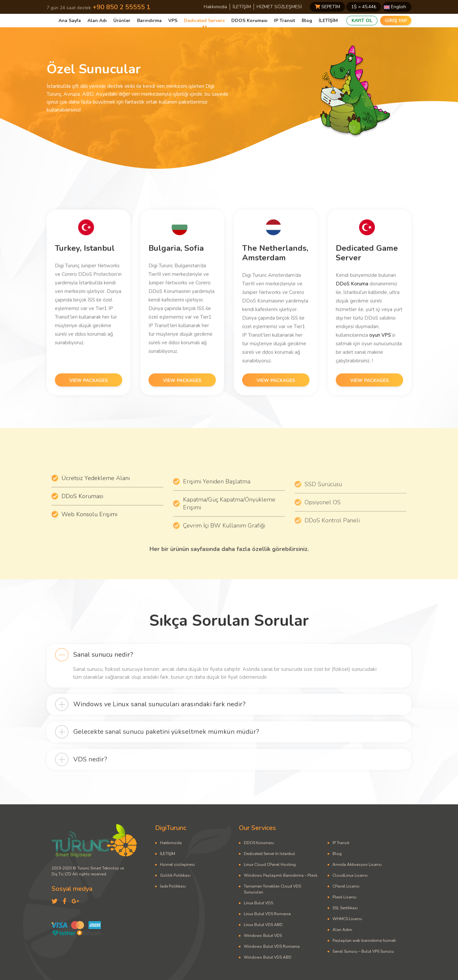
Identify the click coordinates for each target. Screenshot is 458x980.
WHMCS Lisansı (347, 919)
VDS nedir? (90, 780)
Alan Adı (97, 21)
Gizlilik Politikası (175, 875)
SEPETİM (327, 7)
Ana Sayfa (70, 21)
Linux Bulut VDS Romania (267, 914)
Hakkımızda (215, 7)
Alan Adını (342, 930)
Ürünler (122, 21)
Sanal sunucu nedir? (103, 673)
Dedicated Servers (204, 21)
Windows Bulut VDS (263, 936)
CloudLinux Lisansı (350, 875)
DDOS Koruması (249, 21)
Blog (307, 21)
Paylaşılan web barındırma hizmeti (364, 941)
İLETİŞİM (242, 7)
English (395, 7)
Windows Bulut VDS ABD (268, 957)
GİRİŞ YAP (396, 21)
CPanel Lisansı (346, 886)
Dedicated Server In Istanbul (269, 854)
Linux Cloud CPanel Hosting (270, 865)
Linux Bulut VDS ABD (263, 925)
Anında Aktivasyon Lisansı (357, 865)
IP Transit (285, 21)
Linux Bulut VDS (258, 903)
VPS (173, 21)
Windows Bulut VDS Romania (272, 946)
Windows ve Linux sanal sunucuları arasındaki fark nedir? (159, 724)
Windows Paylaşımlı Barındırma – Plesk (281, 875)
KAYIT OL (362, 21)
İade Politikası (173, 886)
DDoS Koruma (352, 303)
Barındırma (149, 21)
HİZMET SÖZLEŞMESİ (279, 7)
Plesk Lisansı (344, 897)
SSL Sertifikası (345, 908)
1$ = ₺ (364, 7)
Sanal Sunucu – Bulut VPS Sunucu (363, 951)
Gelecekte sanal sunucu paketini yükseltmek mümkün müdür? (166, 752)
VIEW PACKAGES (89, 400)
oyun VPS (380, 354)
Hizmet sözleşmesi (177, 865)
